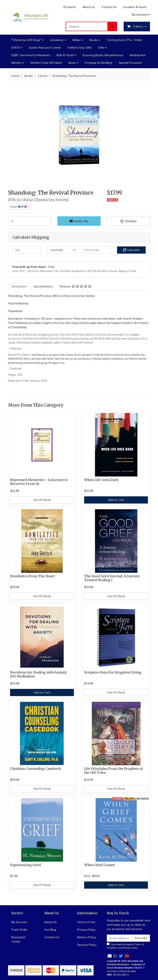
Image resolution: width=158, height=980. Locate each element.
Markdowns (138, 55)
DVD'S (16, 48)
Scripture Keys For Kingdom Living (113, 672)
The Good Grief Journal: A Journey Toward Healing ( (112, 578)
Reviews (76, 286)
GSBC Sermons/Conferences (31, 55)
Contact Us (109, 7)
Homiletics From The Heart (32, 576)
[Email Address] (119, 938)
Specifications (43, 286)
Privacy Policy (86, 930)
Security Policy (87, 945)
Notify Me (79, 221)
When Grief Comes (99, 865)
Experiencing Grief (25, 865)
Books (94, 40)
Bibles (77, 40)
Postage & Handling (98, 63)
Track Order (19, 930)
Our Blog (50, 930)
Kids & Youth (65, 55)
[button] (128, 221)
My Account (19, 922)
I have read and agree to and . (125, 946)
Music (72, 63)
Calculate (131, 250)
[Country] (62, 250)
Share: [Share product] (19, 207)
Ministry (16, 63)
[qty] (27, 250)
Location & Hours (135, 7)
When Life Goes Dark (101, 480)
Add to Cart (116, 500)
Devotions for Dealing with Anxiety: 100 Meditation (39, 674)
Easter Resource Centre (45, 48)
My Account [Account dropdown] (140, 15)
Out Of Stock (42, 500)
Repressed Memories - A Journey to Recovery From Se (39, 482)
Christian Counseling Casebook (36, 769)
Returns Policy (87, 937)
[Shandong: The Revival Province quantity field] (30, 221)
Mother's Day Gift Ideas (46, 63)
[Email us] (110, 956)
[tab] (19, 286)
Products (70, 7)
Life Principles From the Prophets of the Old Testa (113, 771)
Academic (57, 40)
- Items (136, 26)
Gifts (101, 48)
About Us (89, 7)
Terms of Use (86, 922)
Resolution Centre (18, 939)
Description (19, 286)
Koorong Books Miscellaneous (103, 55)
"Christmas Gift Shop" (26, 40)
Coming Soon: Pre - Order (124, 40)
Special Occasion (130, 63)
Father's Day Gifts (80, 48)
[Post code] (96, 250)
